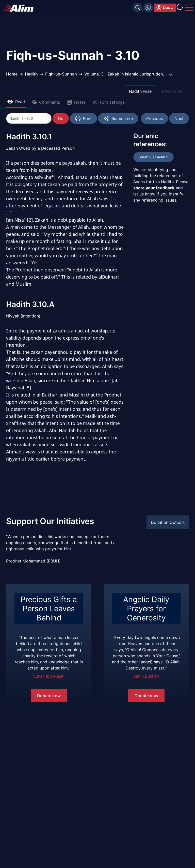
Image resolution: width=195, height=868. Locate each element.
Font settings (109, 102)
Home (12, 74)
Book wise (172, 91)
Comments (46, 102)
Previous (155, 118)
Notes (76, 102)
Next (179, 118)
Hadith (31, 74)
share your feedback (154, 188)
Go (61, 118)
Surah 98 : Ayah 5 (153, 157)
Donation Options (168, 522)
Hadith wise (140, 91)
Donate (165, 8)
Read (16, 102)
